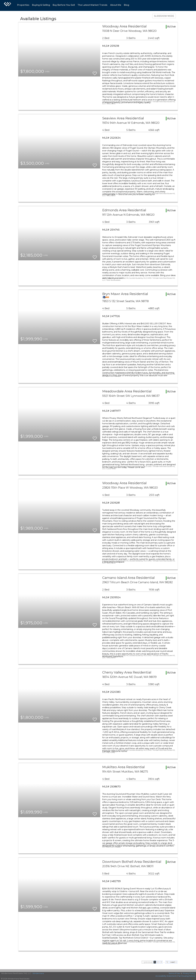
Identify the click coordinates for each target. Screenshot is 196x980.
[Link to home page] (8, 5)
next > (173, 962)
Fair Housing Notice (186, 976)
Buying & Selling (41, 5)
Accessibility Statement (166, 976)
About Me (116, 5)
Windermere (38, 973)
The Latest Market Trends (92, 5)
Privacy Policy (189, 973)
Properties (23, 5)
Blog (127, 5)
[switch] (95, 72)
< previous (147, 962)
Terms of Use (174, 973)
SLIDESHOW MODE (164, 16)
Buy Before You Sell (64, 5)
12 (167, 962)
